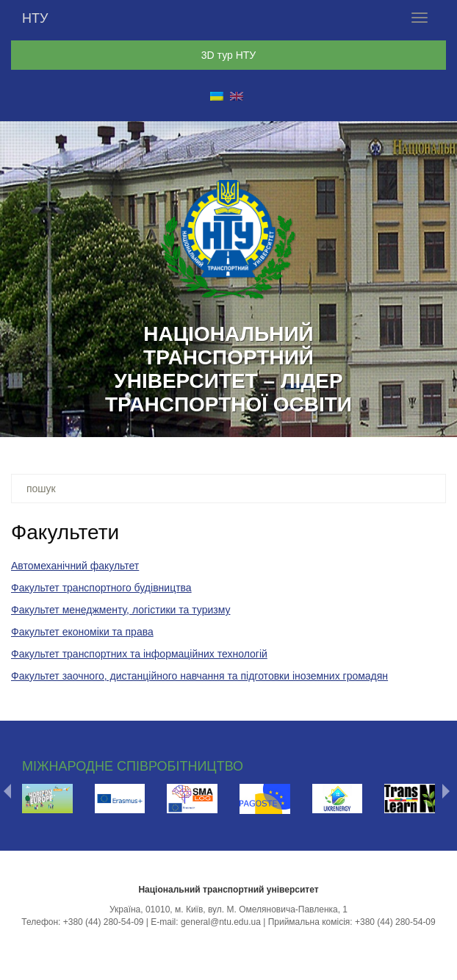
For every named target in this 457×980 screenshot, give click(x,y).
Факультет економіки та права (82, 632)
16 (362, 421)
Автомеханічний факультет (75, 566)
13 (305, 421)
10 (248, 421)
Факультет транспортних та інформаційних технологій (139, 654)
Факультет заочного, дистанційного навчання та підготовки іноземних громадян (199, 676)
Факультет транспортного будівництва (101, 588)
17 (381, 421)
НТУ (35, 18)
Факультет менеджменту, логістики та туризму (120, 610)
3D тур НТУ (228, 55)
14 (324, 421)
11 (267, 421)
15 (343, 421)
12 (286, 421)
